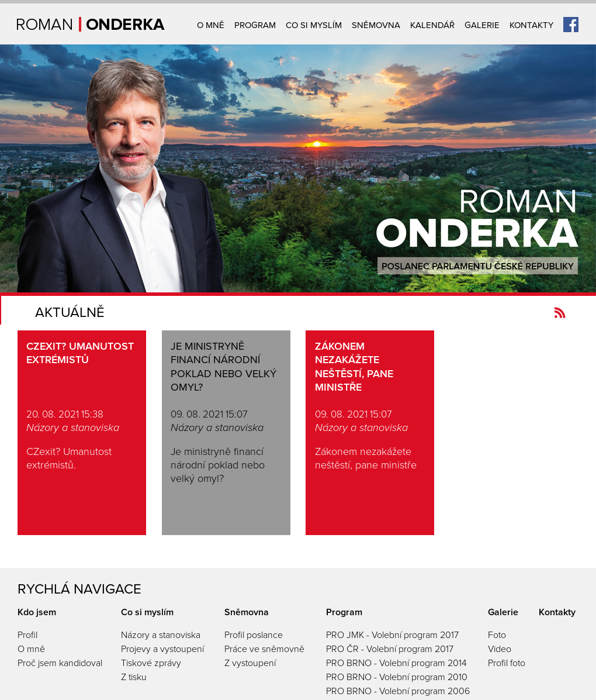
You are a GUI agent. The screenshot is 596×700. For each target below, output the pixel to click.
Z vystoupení (250, 663)
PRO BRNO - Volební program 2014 (396, 663)
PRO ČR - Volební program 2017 (390, 649)
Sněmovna (376, 25)
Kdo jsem (37, 612)
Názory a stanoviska (161, 635)
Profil (27, 635)
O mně (211, 25)
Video (500, 649)
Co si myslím (314, 25)
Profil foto (507, 663)
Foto (497, 635)
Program (255, 25)
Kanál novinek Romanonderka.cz (560, 313)
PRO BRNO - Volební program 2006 (398, 691)
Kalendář (432, 25)
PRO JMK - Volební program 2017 (392, 635)
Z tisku (134, 677)
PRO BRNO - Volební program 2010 (397, 677)
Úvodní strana (91, 24)
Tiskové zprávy (151, 663)
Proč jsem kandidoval (60, 663)
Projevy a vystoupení (162, 649)
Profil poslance (254, 635)
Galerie (482, 25)
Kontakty (531, 25)
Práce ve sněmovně (264, 649)
